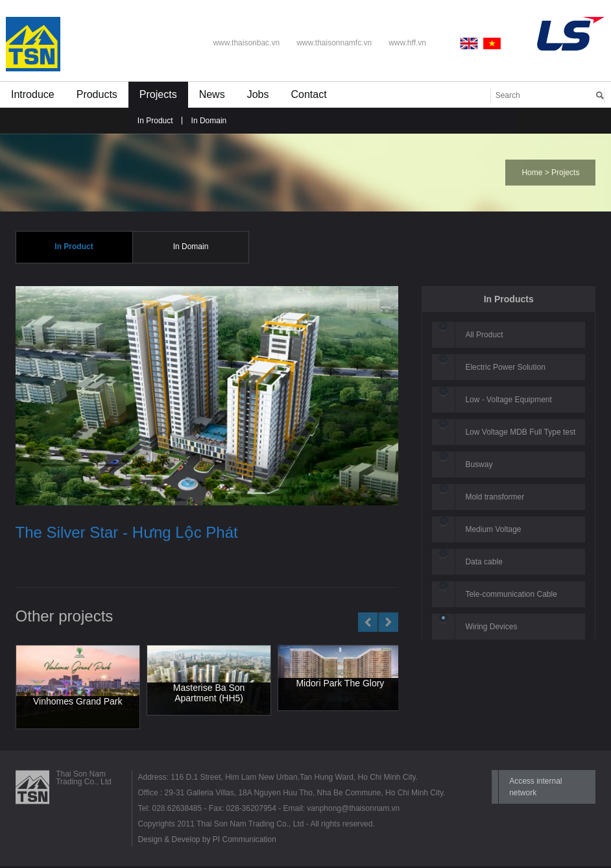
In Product (155, 121)
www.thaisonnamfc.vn (334, 43)
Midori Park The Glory (340, 684)
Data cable (484, 563)
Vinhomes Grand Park (78, 703)
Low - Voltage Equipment (508, 401)
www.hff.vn (407, 43)
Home (532, 173)
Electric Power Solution (505, 368)
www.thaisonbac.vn (246, 43)
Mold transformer (495, 498)
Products (97, 94)
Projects (158, 94)
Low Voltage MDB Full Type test (520, 433)
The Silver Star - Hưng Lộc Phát (127, 534)
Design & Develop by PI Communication (207, 841)
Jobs (258, 94)
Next (388, 623)
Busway (479, 466)
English (472, 43)
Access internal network (535, 789)
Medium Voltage (493, 531)
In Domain (209, 121)
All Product (484, 336)
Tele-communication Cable (511, 596)
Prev (368, 623)
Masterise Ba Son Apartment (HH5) (209, 695)
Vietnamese (492, 43)
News (212, 94)
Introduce (33, 94)
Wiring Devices (491, 628)
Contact (308, 94)
